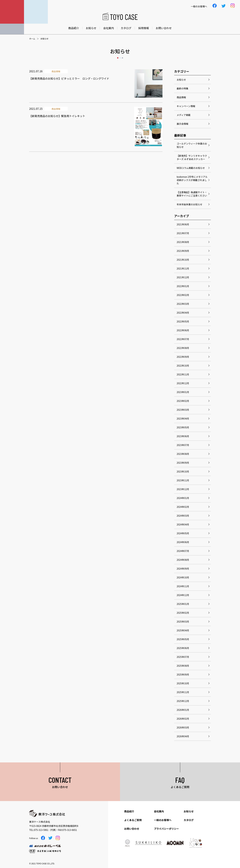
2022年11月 (183, 374)
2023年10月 (183, 471)
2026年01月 (183, 710)
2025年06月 (183, 648)
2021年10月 (183, 260)
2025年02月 (183, 613)
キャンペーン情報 (186, 106)
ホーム (32, 39)
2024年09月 (183, 569)
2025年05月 (183, 639)
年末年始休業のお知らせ (189, 204)
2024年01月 (183, 498)
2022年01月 (183, 286)
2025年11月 (183, 692)
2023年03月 (183, 410)
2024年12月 (183, 595)
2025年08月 (183, 666)
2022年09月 (183, 357)
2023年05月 (183, 427)
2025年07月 (183, 657)
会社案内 (108, 28)
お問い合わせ (164, 28)
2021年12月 (183, 277)
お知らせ (91, 28)
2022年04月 (183, 313)
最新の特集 (182, 88)
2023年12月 (183, 489)
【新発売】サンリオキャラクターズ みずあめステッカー (192, 157)
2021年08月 (183, 242)
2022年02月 (183, 295)
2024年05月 (183, 533)
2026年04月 (183, 736)
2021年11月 (183, 268)
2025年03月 (183, 622)
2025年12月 (183, 701)
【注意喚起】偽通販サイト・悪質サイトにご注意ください (192, 194)
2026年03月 (183, 727)
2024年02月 (183, 507)
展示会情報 (182, 124)
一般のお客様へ (163, 820)
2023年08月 (183, 454)
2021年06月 (183, 224)
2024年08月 (183, 560)
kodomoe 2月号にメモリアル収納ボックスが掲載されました (192, 180)
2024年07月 (183, 551)
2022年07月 (183, 339)
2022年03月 (183, 304)
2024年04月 (183, 524)
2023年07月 (183, 445)
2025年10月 (183, 683)
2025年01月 (183, 604)
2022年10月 (183, 366)
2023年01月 (183, 392)
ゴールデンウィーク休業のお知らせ (192, 145)
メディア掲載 (184, 115)
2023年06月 (183, 436)
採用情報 (143, 28)
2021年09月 (183, 251)
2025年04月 (183, 630)
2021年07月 (183, 233)
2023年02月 (183, 401)
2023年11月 (183, 480)
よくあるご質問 (133, 820)
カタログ (126, 28)
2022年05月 (183, 321)
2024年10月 (183, 577)
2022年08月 (183, 348)
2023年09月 (183, 463)
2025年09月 (183, 674)
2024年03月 (183, 516)
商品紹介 (74, 28)
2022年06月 (183, 330)
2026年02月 (183, 719)
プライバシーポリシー (166, 829)
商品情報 (181, 97)
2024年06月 (183, 542)
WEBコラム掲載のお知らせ (191, 168)
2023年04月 (183, 419)
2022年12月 (183, 383)
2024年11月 (183, 586)
